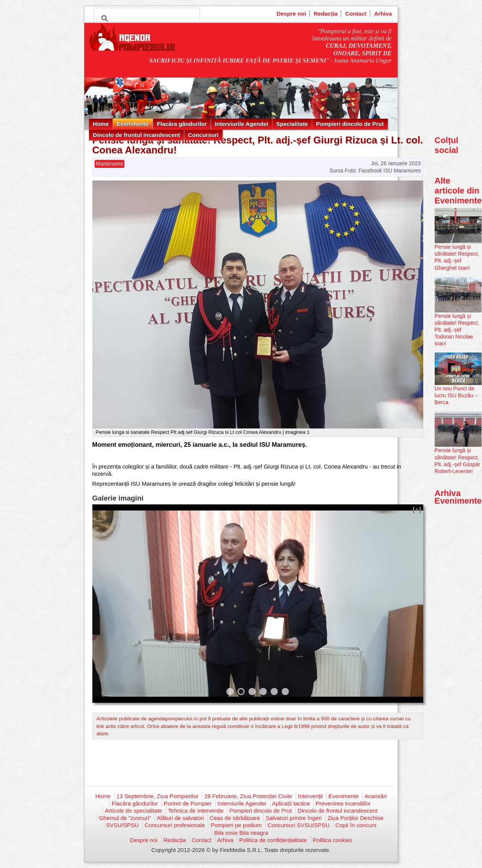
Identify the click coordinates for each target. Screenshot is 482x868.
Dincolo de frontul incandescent (136, 135)
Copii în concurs (356, 825)
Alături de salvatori (180, 818)
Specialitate (292, 124)
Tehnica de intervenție (196, 811)
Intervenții (310, 796)
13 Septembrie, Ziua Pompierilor (157, 796)
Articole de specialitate (134, 811)
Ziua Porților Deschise (355, 818)
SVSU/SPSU (123, 825)
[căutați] (146, 19)
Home (101, 124)
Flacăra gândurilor (182, 124)
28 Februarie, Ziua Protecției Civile (248, 796)
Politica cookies (333, 840)
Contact (356, 14)
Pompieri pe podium (236, 825)
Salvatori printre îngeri (294, 818)
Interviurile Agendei (241, 124)
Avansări (376, 796)
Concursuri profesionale (175, 825)
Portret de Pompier (188, 803)
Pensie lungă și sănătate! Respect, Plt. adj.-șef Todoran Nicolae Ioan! (457, 330)
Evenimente (133, 124)
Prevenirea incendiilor (343, 803)
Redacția (326, 14)
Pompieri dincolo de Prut (350, 124)
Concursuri (203, 135)
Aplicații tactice (291, 803)
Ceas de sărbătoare (235, 818)
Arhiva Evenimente (458, 497)
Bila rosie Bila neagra (241, 833)
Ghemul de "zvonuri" (125, 818)
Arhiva (383, 14)
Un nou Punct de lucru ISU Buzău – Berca (456, 395)
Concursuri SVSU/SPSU (299, 825)
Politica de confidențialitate (273, 840)
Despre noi (291, 14)
